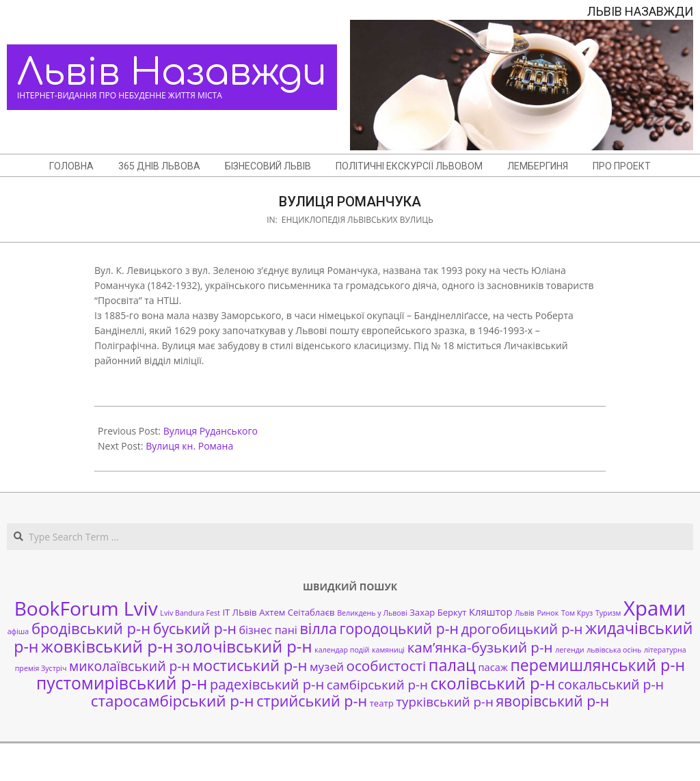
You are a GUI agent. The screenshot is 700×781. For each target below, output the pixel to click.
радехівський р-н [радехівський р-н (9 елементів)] (267, 684)
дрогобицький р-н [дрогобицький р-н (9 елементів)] (522, 629)
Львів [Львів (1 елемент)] (525, 613)
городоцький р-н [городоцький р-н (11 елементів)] (399, 628)
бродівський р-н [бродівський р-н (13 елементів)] (91, 628)
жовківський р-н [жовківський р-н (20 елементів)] (107, 646)
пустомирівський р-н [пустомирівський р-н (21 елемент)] (122, 683)
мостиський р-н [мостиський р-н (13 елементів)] (250, 665)
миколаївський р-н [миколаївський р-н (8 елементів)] (130, 666)
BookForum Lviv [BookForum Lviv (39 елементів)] (86, 608)
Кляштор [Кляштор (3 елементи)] (490, 612)
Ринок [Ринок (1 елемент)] (548, 613)
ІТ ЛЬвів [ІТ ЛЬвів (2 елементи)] (239, 612)
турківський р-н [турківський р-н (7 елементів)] (444, 701)
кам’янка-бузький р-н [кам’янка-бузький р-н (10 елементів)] (480, 647)
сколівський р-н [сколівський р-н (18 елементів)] (493, 683)
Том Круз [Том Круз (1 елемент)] (577, 613)
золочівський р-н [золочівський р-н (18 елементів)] (244, 646)
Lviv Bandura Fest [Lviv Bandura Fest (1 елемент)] (190, 613)
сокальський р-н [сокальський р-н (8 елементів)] (611, 684)
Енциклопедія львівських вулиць (358, 220)
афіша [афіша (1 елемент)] (18, 631)
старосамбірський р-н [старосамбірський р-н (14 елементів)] (173, 701)
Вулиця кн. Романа (189, 446)
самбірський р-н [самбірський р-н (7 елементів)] (377, 684)
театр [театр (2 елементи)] (382, 703)
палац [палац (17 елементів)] (452, 665)
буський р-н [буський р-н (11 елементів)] (195, 628)
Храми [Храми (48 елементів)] (655, 608)
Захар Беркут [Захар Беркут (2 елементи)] (438, 612)
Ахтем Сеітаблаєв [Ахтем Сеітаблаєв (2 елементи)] (297, 612)
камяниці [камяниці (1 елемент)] (388, 650)
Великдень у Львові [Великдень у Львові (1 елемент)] (372, 613)
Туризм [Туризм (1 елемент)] (608, 613)
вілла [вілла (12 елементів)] (318, 628)
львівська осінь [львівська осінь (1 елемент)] (614, 650)
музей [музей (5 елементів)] (327, 667)
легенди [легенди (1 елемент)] (569, 650)
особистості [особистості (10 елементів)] (387, 666)
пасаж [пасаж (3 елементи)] (493, 667)
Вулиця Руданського (211, 431)
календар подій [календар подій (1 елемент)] (342, 650)
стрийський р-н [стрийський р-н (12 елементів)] (312, 701)
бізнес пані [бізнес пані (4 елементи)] (268, 630)
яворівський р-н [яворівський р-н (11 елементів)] (552, 701)
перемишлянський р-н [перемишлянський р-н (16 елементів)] (597, 665)
